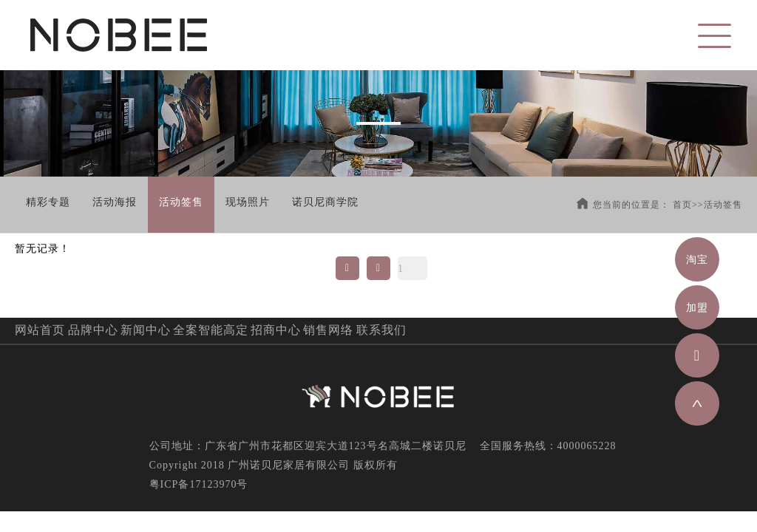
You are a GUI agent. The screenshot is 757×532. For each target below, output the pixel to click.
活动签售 (181, 202)
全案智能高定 (211, 330)
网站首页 (40, 330)
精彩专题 (48, 202)
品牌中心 (93, 330)
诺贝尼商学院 (325, 202)
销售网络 (328, 330)
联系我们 (381, 330)
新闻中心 (146, 330)
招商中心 (276, 330)
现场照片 (248, 202)
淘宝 (697, 260)
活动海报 (115, 202)
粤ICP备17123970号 (199, 484)
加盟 (697, 308)
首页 (682, 205)
